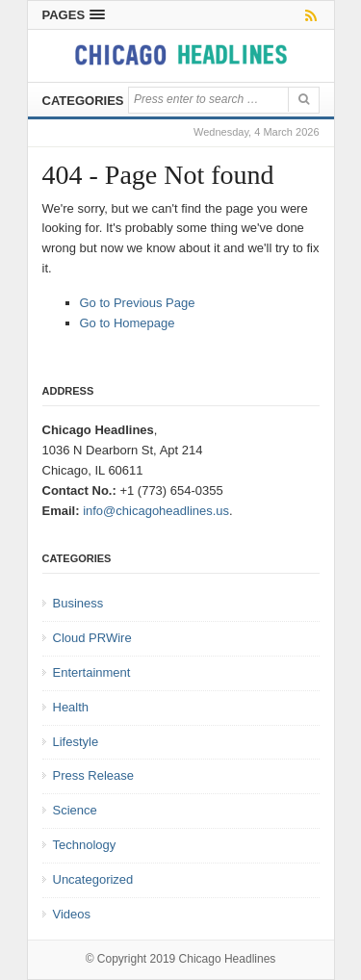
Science (75, 810)
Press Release (94, 775)
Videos (72, 914)
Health (71, 707)
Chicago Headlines (228, 959)
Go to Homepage (128, 323)
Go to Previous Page (138, 303)
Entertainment (92, 672)
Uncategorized (93, 879)
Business (78, 603)
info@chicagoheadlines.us (156, 511)
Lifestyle (76, 742)
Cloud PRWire (92, 638)
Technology (85, 845)
